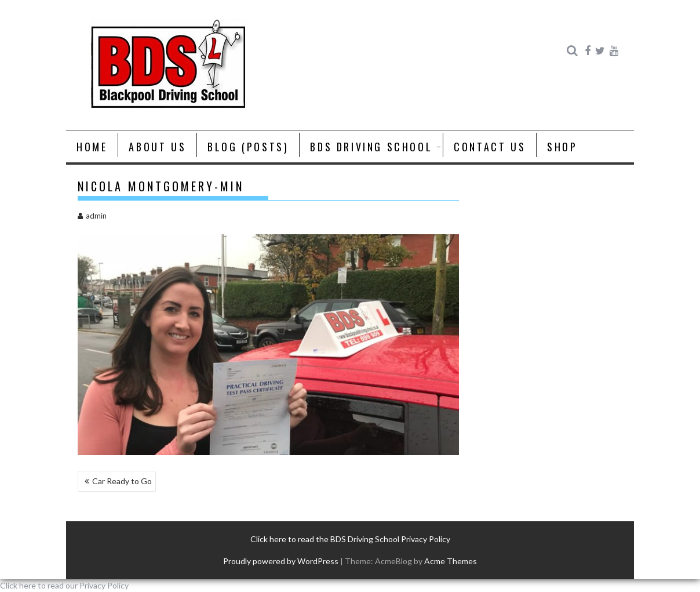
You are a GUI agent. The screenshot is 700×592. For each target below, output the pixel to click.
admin (92, 216)
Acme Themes (451, 561)
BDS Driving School (371, 147)
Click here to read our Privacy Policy (64, 585)
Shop (562, 147)
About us (157, 147)
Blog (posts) (248, 147)
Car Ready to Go (122, 481)
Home (92, 147)
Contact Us (490, 147)
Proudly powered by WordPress (281, 561)
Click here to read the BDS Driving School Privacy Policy (350, 539)
